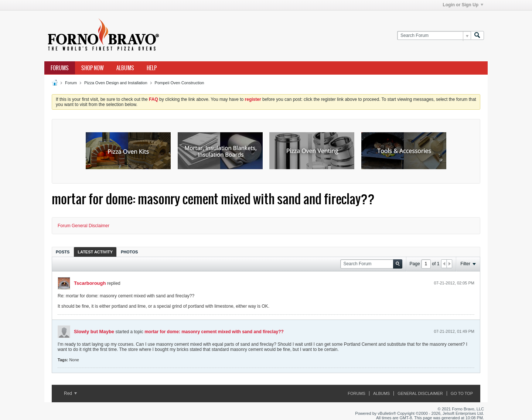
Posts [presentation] (63, 252)
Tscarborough (90, 283)
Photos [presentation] (129, 252)
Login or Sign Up (463, 5)
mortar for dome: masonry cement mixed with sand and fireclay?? (214, 332)
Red (70, 393)
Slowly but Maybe (94, 332)
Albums (125, 68)
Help (152, 68)
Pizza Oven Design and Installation (116, 83)
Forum (71, 83)
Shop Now (93, 68)
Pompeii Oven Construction (180, 83)
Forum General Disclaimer (83, 226)
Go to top (462, 393)
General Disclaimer (420, 393)
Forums (60, 68)
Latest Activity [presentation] (95, 252)
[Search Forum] (434, 36)
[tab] (63, 252)
